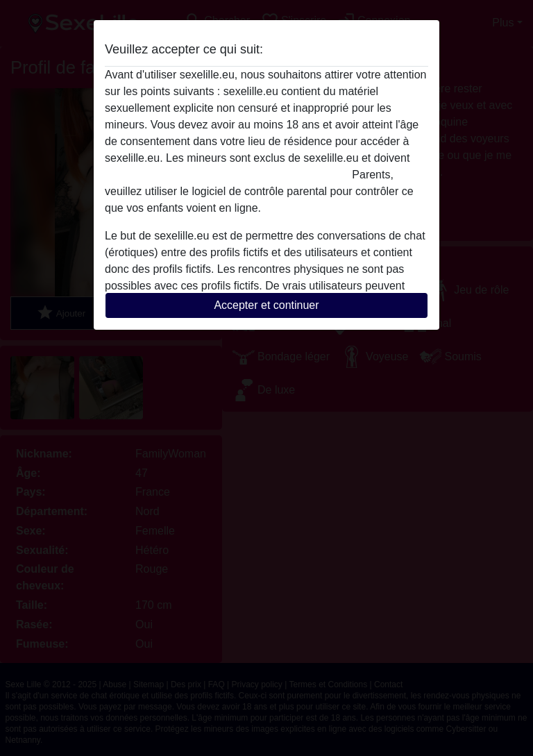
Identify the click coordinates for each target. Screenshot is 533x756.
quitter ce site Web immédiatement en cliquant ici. (227, 175)
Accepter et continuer (266, 305)
